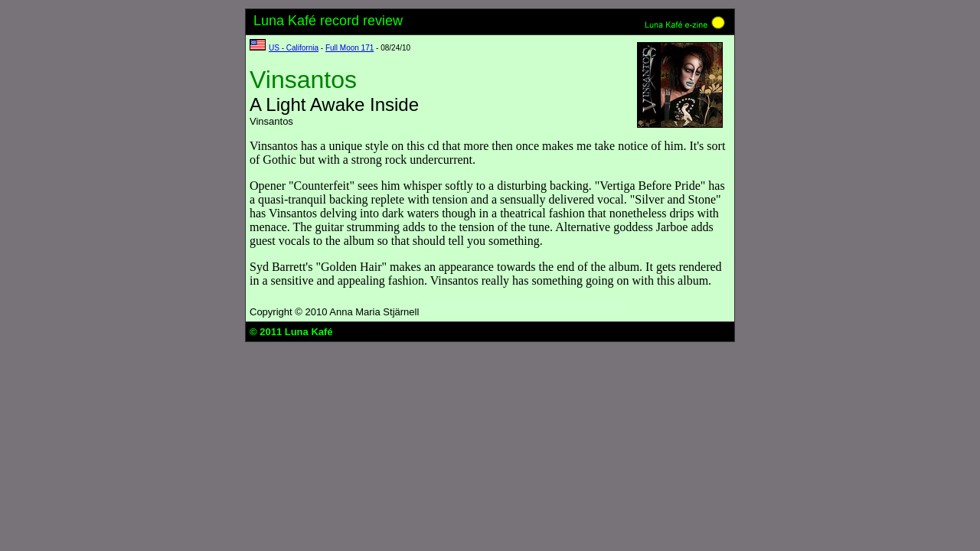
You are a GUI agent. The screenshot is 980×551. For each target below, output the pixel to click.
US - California (294, 48)
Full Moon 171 (350, 48)
